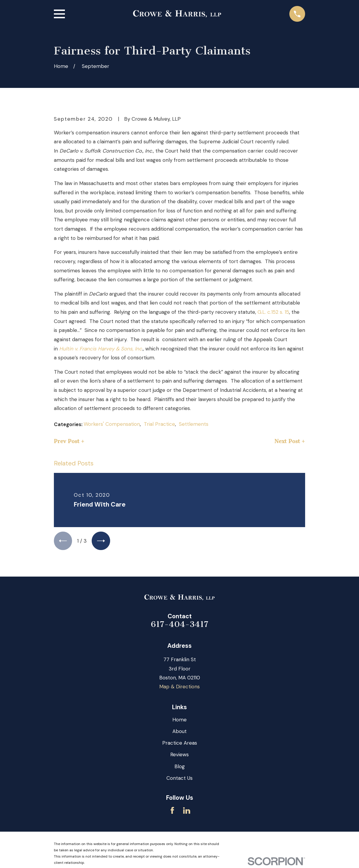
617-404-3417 (180, 624)
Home (179, 720)
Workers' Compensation (112, 424)
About (179, 731)
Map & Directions (179, 687)
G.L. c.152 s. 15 (273, 312)
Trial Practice (159, 424)
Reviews (179, 754)
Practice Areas (180, 743)
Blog (180, 766)
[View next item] (101, 541)
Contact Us (179, 778)
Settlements (194, 424)
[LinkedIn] (187, 810)
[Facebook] (172, 810)
